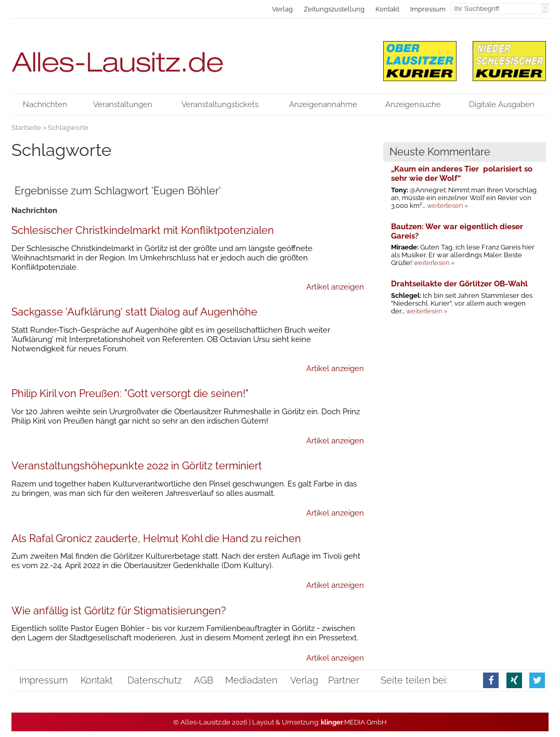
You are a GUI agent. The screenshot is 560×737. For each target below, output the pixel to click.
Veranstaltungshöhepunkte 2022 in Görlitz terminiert (137, 466)
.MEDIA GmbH (354, 722)
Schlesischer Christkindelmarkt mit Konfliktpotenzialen (143, 230)
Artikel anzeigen (335, 287)
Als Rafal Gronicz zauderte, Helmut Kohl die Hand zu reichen (156, 538)
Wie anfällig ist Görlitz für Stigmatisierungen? (119, 611)
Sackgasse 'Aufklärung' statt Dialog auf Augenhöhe (134, 312)
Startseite (26, 128)
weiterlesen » (447, 206)
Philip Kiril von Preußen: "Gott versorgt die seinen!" (130, 393)
